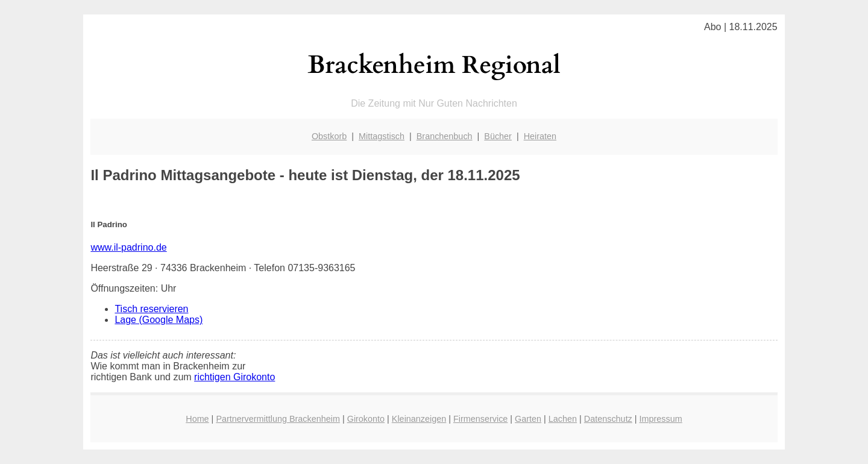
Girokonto (366, 419)
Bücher (498, 136)
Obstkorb (329, 136)
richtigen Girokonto (234, 377)
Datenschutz (608, 419)
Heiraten (540, 136)
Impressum (661, 419)
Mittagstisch (382, 136)
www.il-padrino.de (128, 247)
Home (197, 419)
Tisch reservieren (151, 309)
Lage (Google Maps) (159, 320)
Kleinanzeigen (419, 419)
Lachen (563, 419)
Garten (528, 419)
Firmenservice (480, 419)
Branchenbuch (445, 136)
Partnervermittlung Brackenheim (278, 419)
